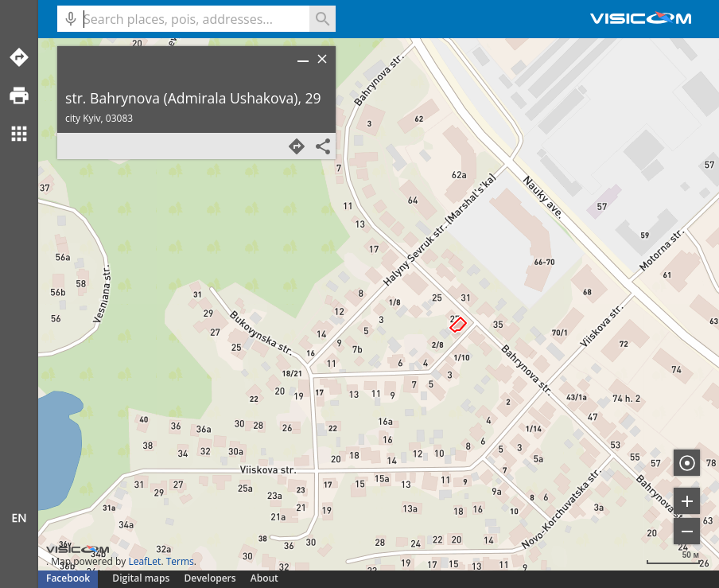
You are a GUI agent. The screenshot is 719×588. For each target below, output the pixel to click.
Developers (210, 578)
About (264, 578)
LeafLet (144, 561)
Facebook (68, 578)
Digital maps (142, 578)
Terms (180, 561)
